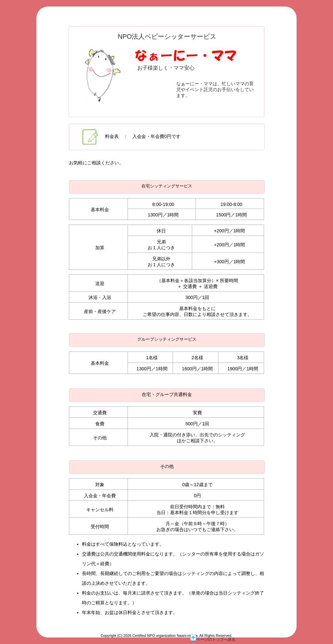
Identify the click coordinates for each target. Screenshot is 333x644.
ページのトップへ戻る (213, 638)
